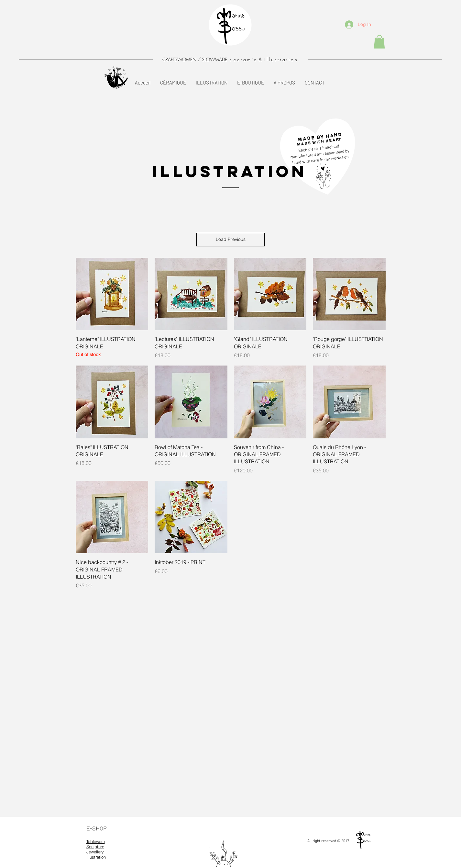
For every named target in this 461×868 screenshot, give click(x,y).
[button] (379, 42)
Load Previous (231, 239)
